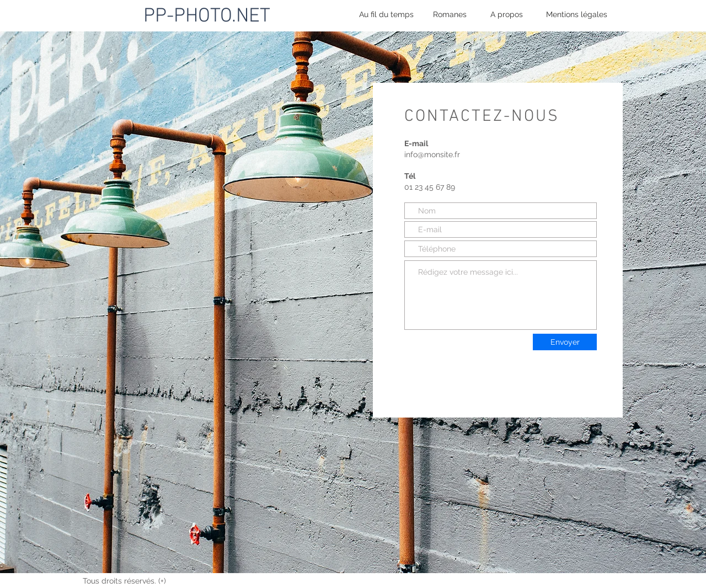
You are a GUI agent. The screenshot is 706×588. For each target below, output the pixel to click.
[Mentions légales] (577, 15)
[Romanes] (450, 15)
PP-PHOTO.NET (207, 17)
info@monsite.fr (432, 154)
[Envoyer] (565, 342)
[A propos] (507, 15)
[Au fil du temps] (386, 15)
